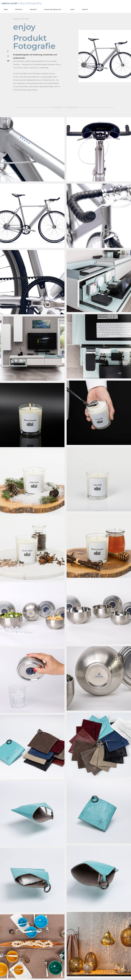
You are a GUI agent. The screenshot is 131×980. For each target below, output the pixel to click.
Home (6, 10)
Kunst (72, 10)
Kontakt (85, 10)
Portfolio (19, 10)
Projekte (33, 10)
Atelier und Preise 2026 (55, 10)
